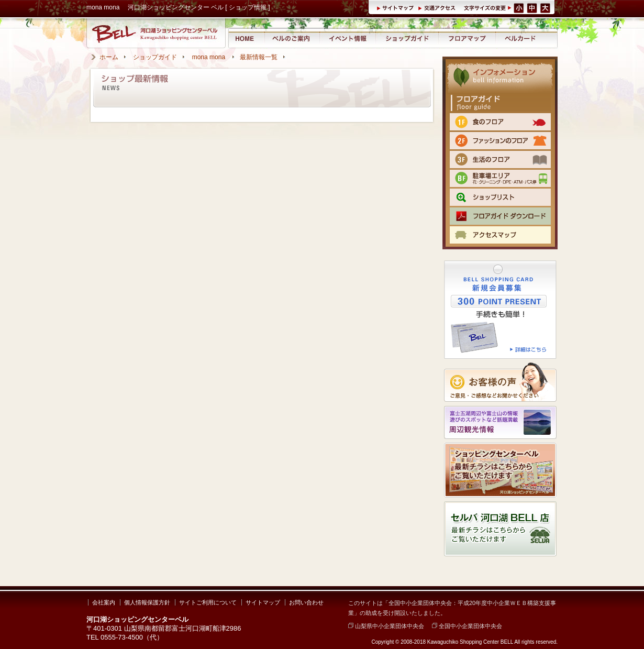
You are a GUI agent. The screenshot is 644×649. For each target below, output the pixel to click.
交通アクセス (438, 7)
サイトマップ (397, 7)
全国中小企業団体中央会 (467, 626)
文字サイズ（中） (533, 7)
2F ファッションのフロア (500, 141)
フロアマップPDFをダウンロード (500, 216)
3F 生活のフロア (500, 159)
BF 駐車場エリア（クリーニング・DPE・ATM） (500, 178)
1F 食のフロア (500, 122)
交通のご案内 (500, 235)
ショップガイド (407, 38)
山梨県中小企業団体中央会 (386, 626)
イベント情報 (347, 38)
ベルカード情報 (520, 38)
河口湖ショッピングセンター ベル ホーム (246, 38)
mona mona (210, 57)
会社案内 (104, 602)
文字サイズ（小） (519, 7)
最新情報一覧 (259, 57)
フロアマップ (467, 38)
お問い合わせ (306, 602)
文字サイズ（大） (546, 7)
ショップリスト (500, 197)
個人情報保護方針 (147, 602)
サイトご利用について (208, 602)
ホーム (109, 57)
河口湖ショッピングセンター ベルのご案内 (292, 38)
